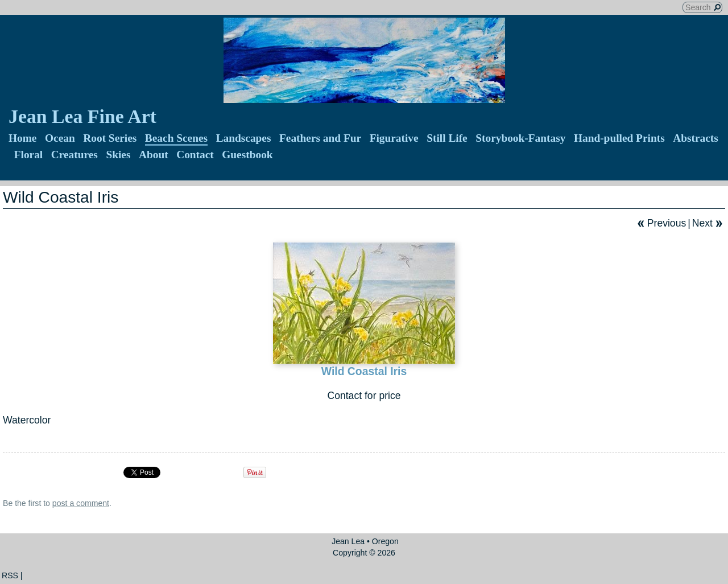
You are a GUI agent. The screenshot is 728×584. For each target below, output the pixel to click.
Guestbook (247, 155)
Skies (118, 155)
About (154, 155)
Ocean (60, 138)
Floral (29, 155)
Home (22, 138)
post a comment (81, 503)
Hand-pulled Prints (619, 138)
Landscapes (244, 138)
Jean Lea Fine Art (82, 116)
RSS (10, 575)
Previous (667, 223)
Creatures (75, 155)
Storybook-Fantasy (520, 138)
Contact (195, 155)
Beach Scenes (176, 138)
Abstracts (696, 138)
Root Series (110, 138)
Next (702, 223)
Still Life (447, 138)
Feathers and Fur (320, 138)
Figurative (394, 138)
